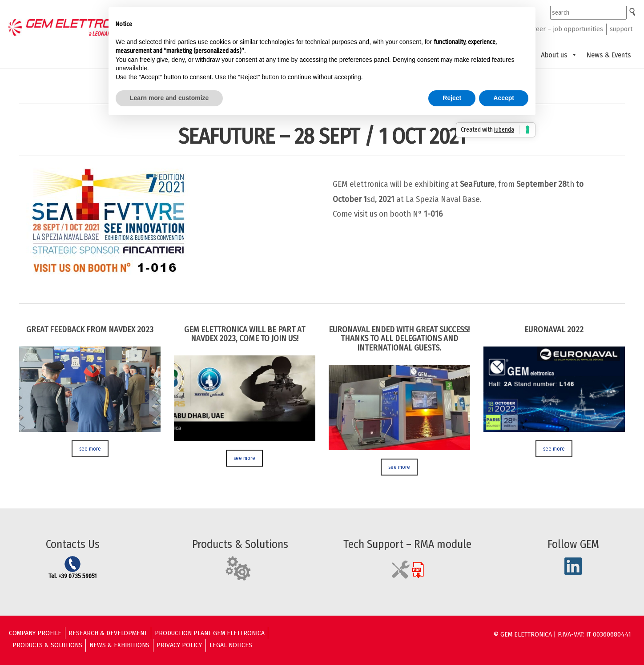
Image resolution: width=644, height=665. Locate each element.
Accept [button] (504, 98)
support (621, 29)
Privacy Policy (179, 645)
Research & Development (108, 633)
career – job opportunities (565, 29)
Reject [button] (452, 98)
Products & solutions (47, 645)
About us (559, 55)
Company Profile (35, 633)
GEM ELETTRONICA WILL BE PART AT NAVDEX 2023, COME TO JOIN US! (245, 334)
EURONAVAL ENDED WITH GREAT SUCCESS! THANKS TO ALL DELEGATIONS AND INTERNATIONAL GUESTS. (399, 339)
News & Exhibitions (119, 645)
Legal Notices (231, 645)
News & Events (609, 55)
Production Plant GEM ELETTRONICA (210, 633)
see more (90, 449)
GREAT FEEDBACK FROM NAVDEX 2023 (90, 330)
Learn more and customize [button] (169, 98)
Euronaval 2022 (554, 330)
